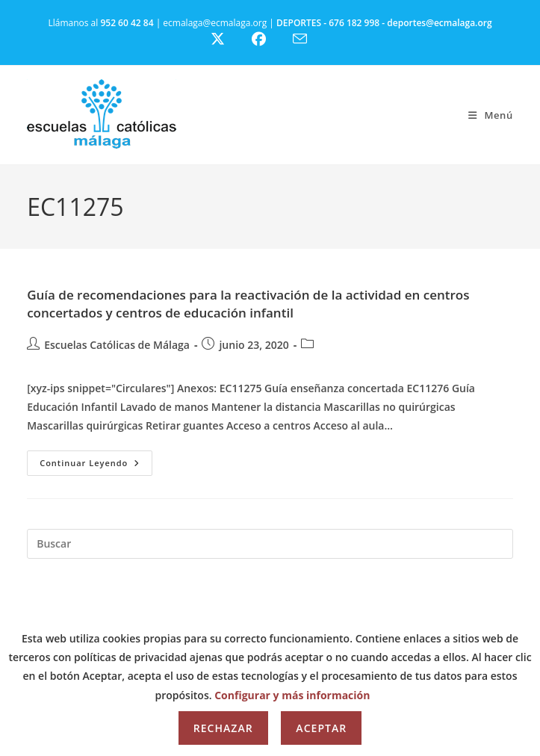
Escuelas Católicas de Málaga (117, 345)
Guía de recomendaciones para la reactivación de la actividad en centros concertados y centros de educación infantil (248, 304)
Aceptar (321, 728)
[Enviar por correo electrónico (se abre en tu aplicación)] (309, 39)
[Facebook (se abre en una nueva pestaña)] (268, 39)
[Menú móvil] (491, 115)
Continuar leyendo (96, 466)
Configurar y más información (292, 695)
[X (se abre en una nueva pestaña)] (229, 39)
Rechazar (223, 728)
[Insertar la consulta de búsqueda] (270, 544)
